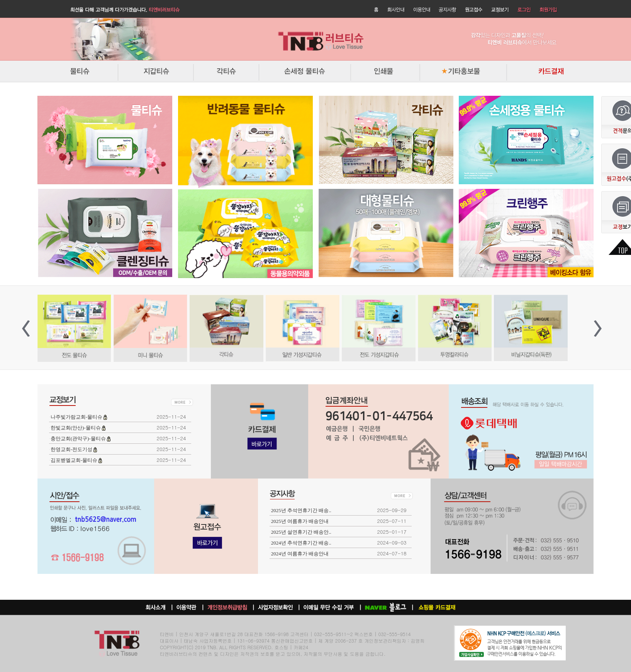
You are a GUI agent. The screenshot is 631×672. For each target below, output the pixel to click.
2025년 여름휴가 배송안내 (300, 521)
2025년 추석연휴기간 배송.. (301, 510)
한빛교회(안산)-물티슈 (76, 428)
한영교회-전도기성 (72, 449)
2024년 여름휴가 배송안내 (300, 554)
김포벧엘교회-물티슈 (75, 460)
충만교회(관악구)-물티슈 (79, 439)
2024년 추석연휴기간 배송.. (301, 543)
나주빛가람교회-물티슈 (77, 417)
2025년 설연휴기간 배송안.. (301, 532)
